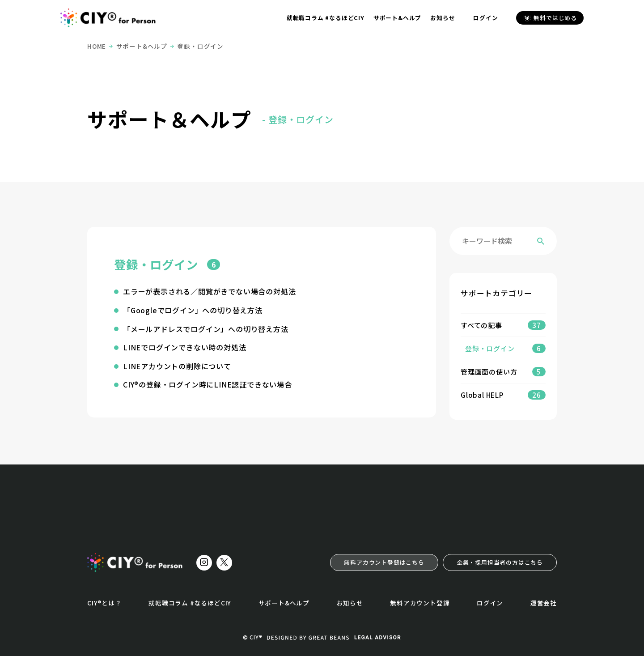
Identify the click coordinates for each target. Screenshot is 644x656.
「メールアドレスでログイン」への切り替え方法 (206, 329)
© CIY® (253, 637)
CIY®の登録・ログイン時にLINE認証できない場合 (208, 384)
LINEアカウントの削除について (177, 366)
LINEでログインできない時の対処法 (184, 347)
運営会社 (544, 603)
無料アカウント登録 (420, 603)
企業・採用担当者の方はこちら (500, 562)
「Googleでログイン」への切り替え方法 (193, 310)
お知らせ (443, 18)
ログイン (485, 18)
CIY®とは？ (104, 603)
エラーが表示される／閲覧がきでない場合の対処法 (209, 291)
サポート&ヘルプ (397, 18)
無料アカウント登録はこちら (384, 562)
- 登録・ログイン (298, 119)
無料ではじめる (550, 18)
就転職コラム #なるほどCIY (326, 18)
